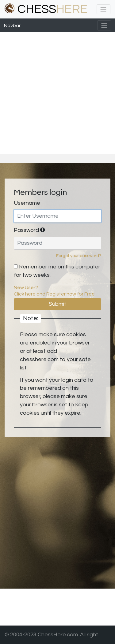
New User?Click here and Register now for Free (54, 291)
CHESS (46, 9)
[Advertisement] (57, 93)
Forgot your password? (79, 256)
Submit (57, 304)
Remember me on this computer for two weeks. (57, 271)
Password (29, 230)
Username (27, 203)
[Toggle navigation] (103, 9)
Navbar (12, 26)
